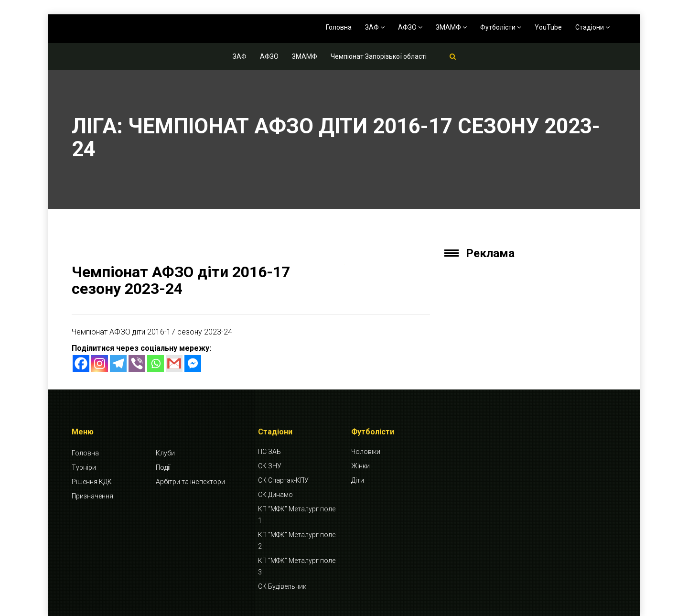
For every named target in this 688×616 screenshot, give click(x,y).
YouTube (548, 27)
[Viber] (137, 363)
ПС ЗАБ (269, 452)
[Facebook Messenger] (193, 363)
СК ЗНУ (270, 466)
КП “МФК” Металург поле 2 (297, 540)
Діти (358, 480)
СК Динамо (275, 495)
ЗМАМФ (451, 27)
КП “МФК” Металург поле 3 (297, 566)
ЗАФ (375, 27)
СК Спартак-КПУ (283, 480)
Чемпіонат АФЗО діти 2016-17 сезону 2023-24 (181, 280)
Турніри (84, 467)
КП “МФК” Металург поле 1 (297, 515)
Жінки (360, 466)
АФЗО (410, 27)
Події (163, 467)
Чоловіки (366, 452)
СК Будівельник (282, 586)
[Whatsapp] (156, 363)
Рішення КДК (92, 482)
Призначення (92, 496)
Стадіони (592, 27)
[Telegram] (118, 363)
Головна (339, 27)
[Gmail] (174, 363)
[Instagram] (100, 363)
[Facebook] (81, 363)
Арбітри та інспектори (190, 482)
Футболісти (501, 27)
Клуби (165, 453)
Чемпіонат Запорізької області (379, 56)
